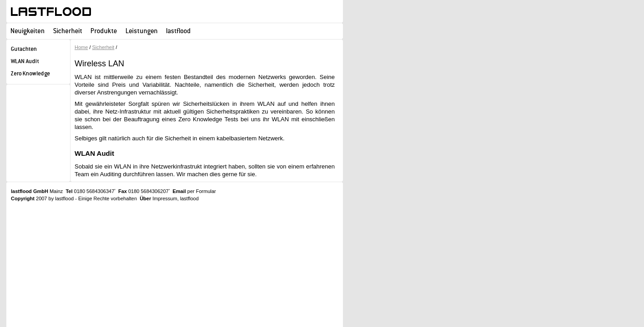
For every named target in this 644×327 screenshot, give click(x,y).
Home (81, 47)
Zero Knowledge (38, 75)
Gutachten (38, 50)
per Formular (202, 191)
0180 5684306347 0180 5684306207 (118, 191)
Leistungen (142, 31)
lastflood (51, 12)
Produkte (104, 31)
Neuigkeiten (28, 31)
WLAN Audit (38, 62)
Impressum (165, 198)
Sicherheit (68, 31)
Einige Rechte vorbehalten (108, 198)
